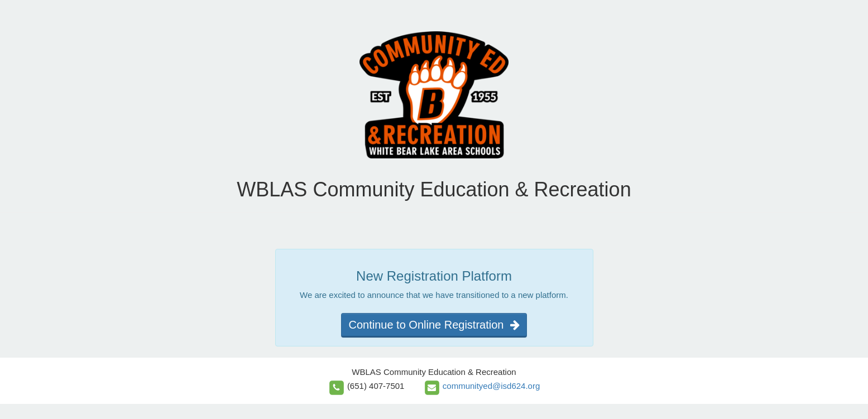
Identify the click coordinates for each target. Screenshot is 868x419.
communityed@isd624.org (491, 386)
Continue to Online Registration (434, 325)
